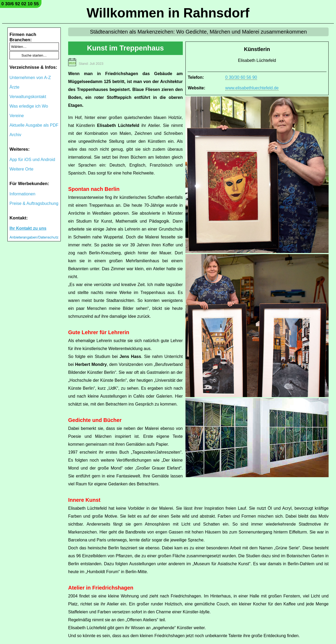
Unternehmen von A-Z (30, 78)
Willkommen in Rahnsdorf (168, 13)
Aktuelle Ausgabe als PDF (34, 125)
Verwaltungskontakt (28, 97)
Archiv (15, 135)
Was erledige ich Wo (29, 106)
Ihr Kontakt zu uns (28, 228)
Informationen (22, 194)
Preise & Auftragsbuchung (34, 203)
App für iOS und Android (32, 160)
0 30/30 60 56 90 (241, 77)
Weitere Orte (21, 169)
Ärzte (14, 87)
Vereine (17, 116)
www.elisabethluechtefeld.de (252, 88)
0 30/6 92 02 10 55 (20, 4)
